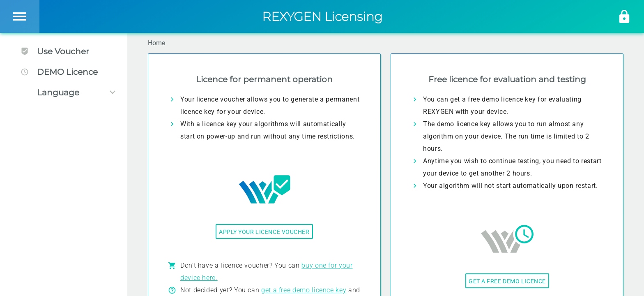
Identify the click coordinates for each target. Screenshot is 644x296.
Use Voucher (55, 51)
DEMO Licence (59, 72)
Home (156, 43)
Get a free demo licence (507, 281)
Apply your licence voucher (264, 232)
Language (58, 92)
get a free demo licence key (304, 290)
